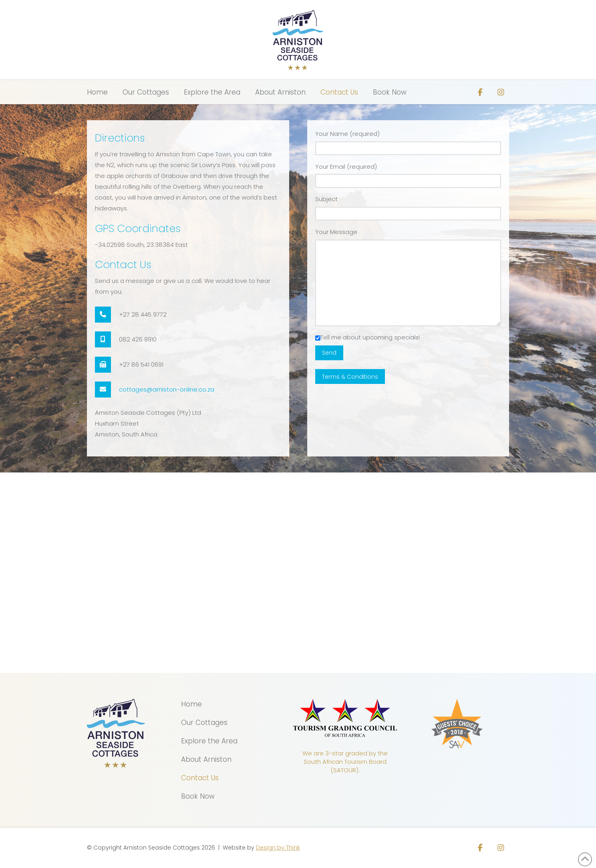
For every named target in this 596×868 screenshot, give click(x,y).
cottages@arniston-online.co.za (167, 389)
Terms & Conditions (350, 377)
